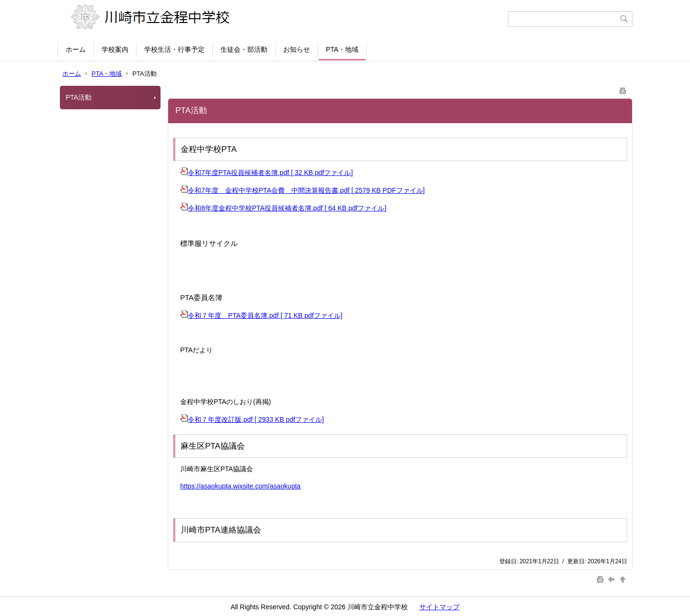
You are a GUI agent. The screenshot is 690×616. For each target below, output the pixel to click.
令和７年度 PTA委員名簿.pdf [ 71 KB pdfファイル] (261, 315)
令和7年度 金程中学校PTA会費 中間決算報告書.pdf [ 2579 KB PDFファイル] (302, 190)
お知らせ (297, 49)
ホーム (76, 49)
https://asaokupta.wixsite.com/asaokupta (240, 486)
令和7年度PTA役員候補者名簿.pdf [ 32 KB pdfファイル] (266, 173)
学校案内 (115, 49)
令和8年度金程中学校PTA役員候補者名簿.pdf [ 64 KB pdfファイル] (283, 208)
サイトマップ (439, 607)
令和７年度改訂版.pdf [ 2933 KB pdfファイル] (252, 419)
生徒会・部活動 (244, 49)
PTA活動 (79, 97)
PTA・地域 (342, 49)
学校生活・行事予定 (174, 49)
